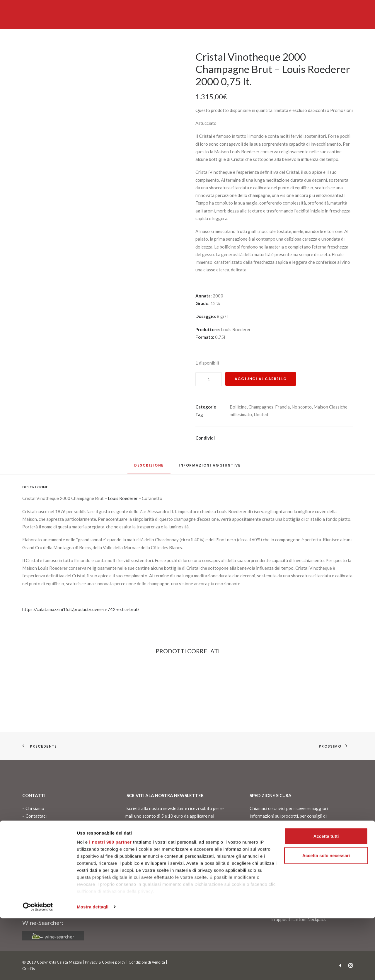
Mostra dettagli (93, 968)
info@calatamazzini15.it (46, 873)
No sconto (302, 407)
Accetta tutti (326, 898)
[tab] (210, 468)
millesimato (241, 414)
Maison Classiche (330, 407)
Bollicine (238, 407)
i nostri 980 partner (110, 904)
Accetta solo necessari (326, 917)
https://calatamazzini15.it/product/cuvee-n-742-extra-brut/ (81, 609)
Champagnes (261, 407)
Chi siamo (35, 808)
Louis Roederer (123, 498)
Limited (261, 414)
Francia (282, 407)
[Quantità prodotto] (209, 379)
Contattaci (36, 816)
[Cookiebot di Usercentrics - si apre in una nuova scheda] (38, 969)
